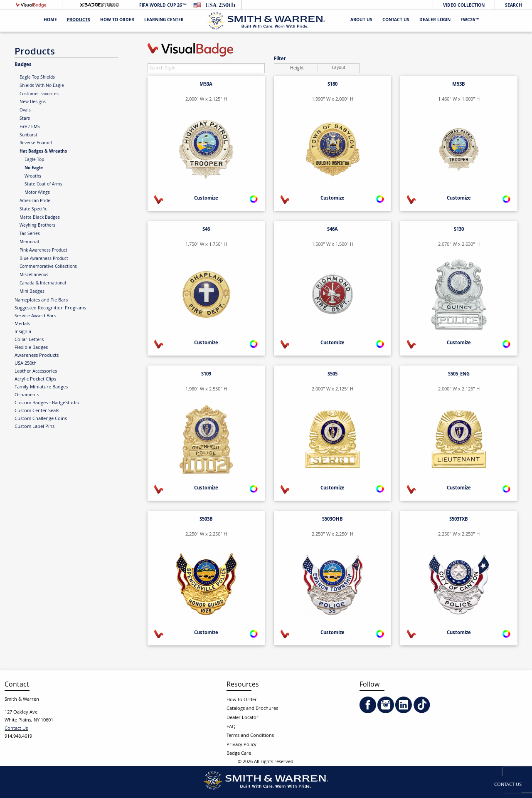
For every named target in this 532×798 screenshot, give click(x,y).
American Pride (35, 201)
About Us (361, 21)
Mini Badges (32, 292)
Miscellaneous (34, 275)
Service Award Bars (35, 316)
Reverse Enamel (36, 143)
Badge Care (239, 754)
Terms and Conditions (250, 736)
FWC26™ (470, 21)
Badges (23, 65)
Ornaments (27, 395)
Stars (25, 119)
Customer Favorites (39, 94)
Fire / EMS (30, 127)
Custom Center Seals (37, 411)
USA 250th (26, 363)
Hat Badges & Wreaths (43, 152)
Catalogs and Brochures (252, 709)
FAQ (231, 727)
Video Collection (464, 6)
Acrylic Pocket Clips (35, 379)
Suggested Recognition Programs (50, 308)
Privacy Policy (241, 745)
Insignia (23, 332)
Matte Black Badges (40, 218)
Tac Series (30, 234)
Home (50, 21)
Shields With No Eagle (42, 86)
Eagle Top (34, 160)
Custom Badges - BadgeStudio (47, 403)
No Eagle (34, 168)
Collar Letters (29, 340)
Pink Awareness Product (43, 251)
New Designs (33, 102)
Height (297, 69)
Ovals (25, 111)
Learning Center (164, 21)
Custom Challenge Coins (41, 419)
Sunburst (28, 136)
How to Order (242, 700)
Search (514, 6)
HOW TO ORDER (117, 21)
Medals (22, 324)
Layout (339, 68)
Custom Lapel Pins (34, 427)
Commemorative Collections (48, 267)
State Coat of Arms (43, 185)
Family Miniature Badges (41, 387)
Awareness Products (37, 356)
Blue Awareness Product (44, 259)
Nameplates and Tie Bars (41, 300)
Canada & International (43, 284)
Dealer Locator (243, 718)
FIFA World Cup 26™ (162, 6)
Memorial (29, 242)
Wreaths (33, 177)
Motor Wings (37, 193)
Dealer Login (435, 21)
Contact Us (396, 21)
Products (79, 21)
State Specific (33, 210)
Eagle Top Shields (37, 78)
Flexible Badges (31, 348)
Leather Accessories (36, 371)
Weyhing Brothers (37, 226)
